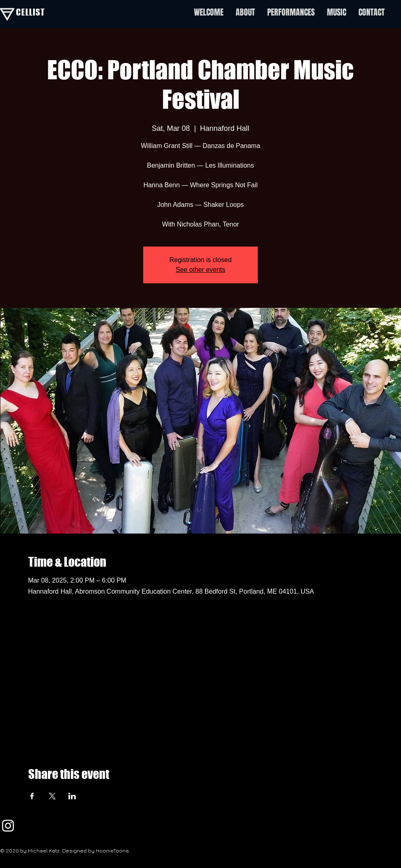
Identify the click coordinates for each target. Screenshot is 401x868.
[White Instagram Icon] (8, 826)
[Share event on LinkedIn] (72, 796)
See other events (201, 270)
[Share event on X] (52, 796)
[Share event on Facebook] (32, 796)
